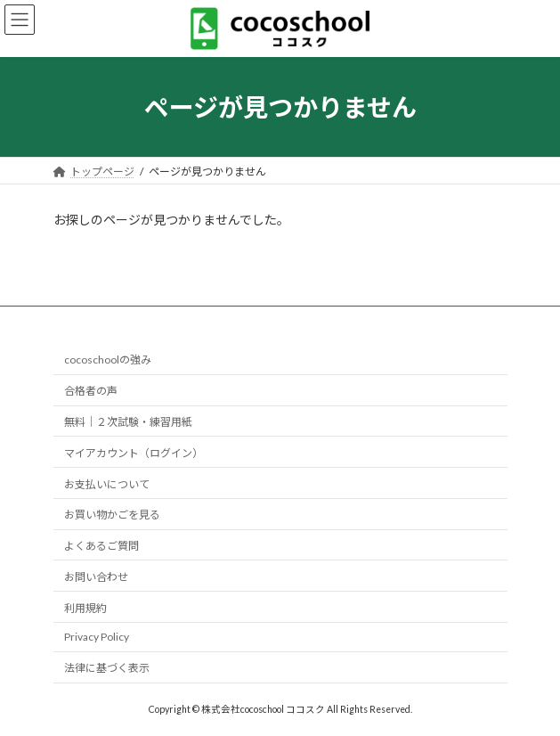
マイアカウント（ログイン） (134, 453)
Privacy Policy (97, 637)
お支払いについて (107, 483)
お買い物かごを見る (112, 515)
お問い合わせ (96, 577)
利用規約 (85, 607)
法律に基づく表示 (107, 668)
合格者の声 (91, 391)
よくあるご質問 (101, 546)
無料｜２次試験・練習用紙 (128, 422)
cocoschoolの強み (108, 360)
